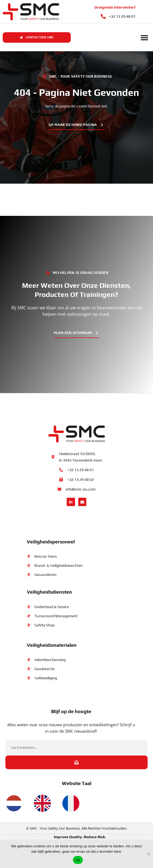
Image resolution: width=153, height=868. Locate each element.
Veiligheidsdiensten (49, 592)
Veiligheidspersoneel (51, 542)
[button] (144, 37)
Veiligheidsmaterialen (52, 645)
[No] (149, 853)
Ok (78, 860)
